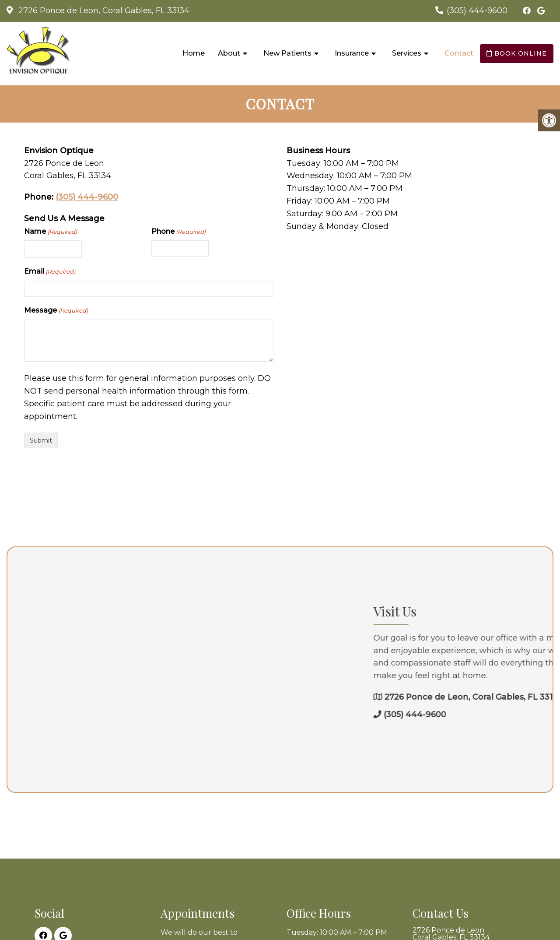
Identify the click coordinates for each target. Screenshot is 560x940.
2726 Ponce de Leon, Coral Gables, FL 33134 (103, 11)
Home (194, 53)
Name (51, 232)
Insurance (352, 53)
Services (407, 53)
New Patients (287, 53)
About (229, 53)
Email (50, 272)
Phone (178, 232)
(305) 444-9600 (477, 11)
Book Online (517, 53)
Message (56, 311)
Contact (459, 53)
